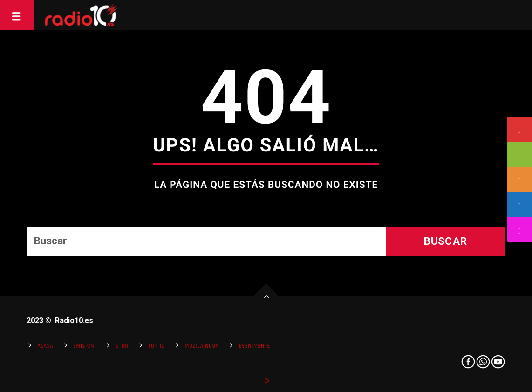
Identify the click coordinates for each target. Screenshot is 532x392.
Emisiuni (85, 346)
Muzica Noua (201, 346)
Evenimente (255, 346)
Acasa (45, 346)
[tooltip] (519, 129)
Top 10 (156, 346)
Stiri (122, 346)
